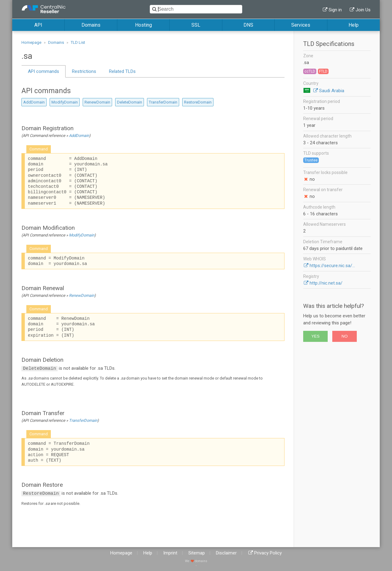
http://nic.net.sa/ (326, 283)
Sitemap (197, 553)
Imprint (170, 553)
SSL (196, 25)
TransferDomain (163, 102)
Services (301, 25)
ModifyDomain (65, 102)
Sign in (335, 10)
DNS (248, 25)
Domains (91, 25)
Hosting (143, 25)
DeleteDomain (130, 102)
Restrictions (84, 71)
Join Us (363, 10)
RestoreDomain (198, 102)
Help (354, 25)
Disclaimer (226, 553)
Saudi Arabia (332, 91)
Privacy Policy (268, 553)
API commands (43, 71)
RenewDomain (97, 102)
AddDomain (34, 102)
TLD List (78, 42)
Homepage (31, 42)
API (38, 25)
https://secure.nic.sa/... (332, 266)
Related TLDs (122, 71)
